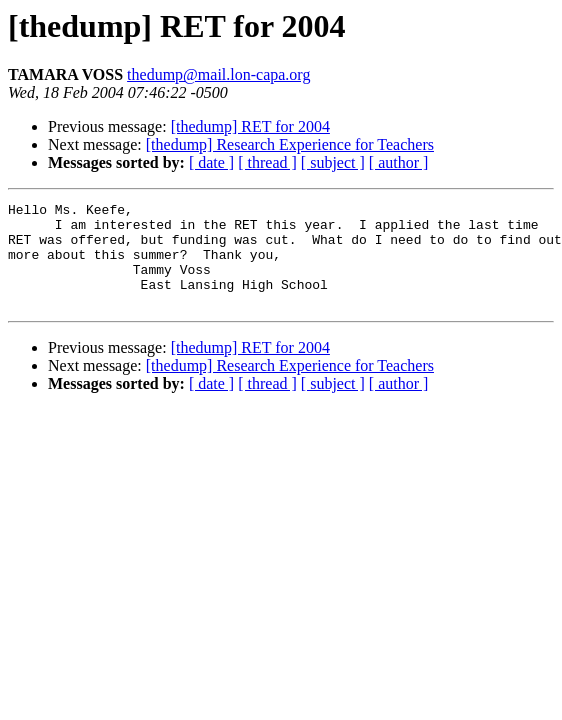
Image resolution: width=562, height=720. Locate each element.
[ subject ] (333, 162)
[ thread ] (267, 162)
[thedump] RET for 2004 (250, 126)
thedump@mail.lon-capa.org (218, 74)
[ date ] (211, 162)
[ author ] (399, 162)
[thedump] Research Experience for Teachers (290, 144)
